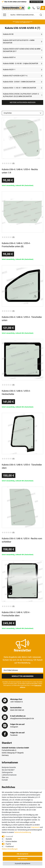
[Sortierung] (22, 113)
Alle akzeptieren (22, 854)
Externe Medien (11, 841)
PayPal (8, 844)
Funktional (10, 846)
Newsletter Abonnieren (23, 676)
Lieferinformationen (9, 775)
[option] (22, 22)
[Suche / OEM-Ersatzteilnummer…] (24, 15)
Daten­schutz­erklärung (23, 832)
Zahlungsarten (7, 772)
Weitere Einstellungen (10, 849)
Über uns (5, 777)
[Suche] (41, 15)
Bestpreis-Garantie (9, 767)
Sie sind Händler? (36, 2)
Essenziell (9, 836)
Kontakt (5, 780)
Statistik (9, 839)
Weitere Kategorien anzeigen (23, 102)
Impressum (35, 827)
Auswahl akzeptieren (22, 863)
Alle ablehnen (23, 859)
